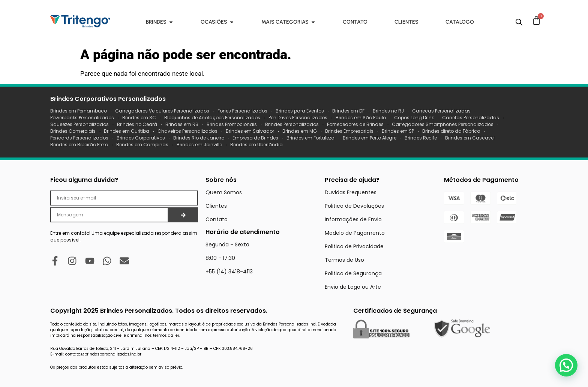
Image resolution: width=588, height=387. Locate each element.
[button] (566, 365)
